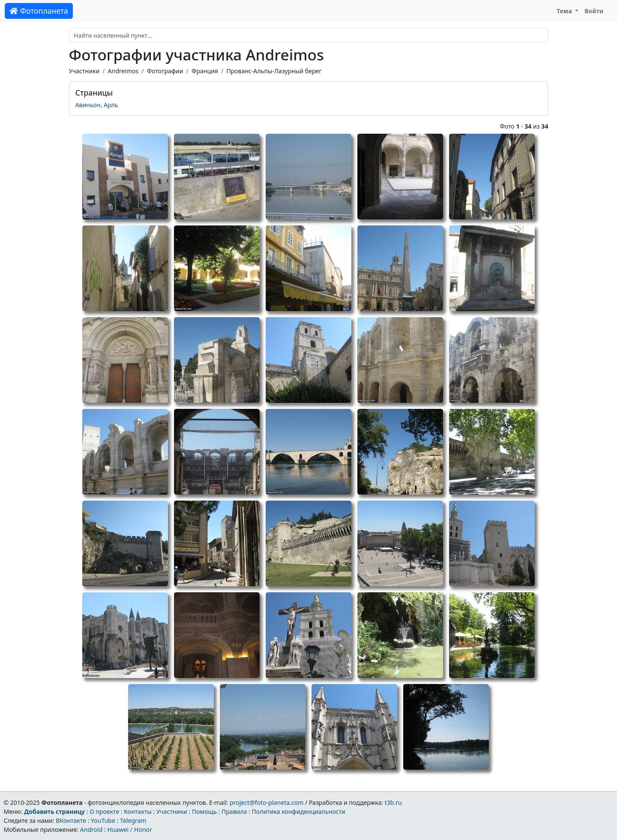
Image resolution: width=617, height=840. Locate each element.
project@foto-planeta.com (267, 802)
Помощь (204, 811)
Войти (594, 11)
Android (91, 829)
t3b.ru (393, 802)
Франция (205, 71)
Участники (84, 71)
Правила (234, 811)
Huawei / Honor (129, 829)
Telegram (133, 820)
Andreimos (123, 71)
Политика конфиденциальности (299, 811)
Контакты (138, 811)
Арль (111, 105)
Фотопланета (39, 11)
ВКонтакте (71, 820)
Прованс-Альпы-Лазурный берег (274, 71)
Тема (565, 11)
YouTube (103, 820)
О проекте (104, 811)
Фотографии (165, 71)
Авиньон (88, 105)
